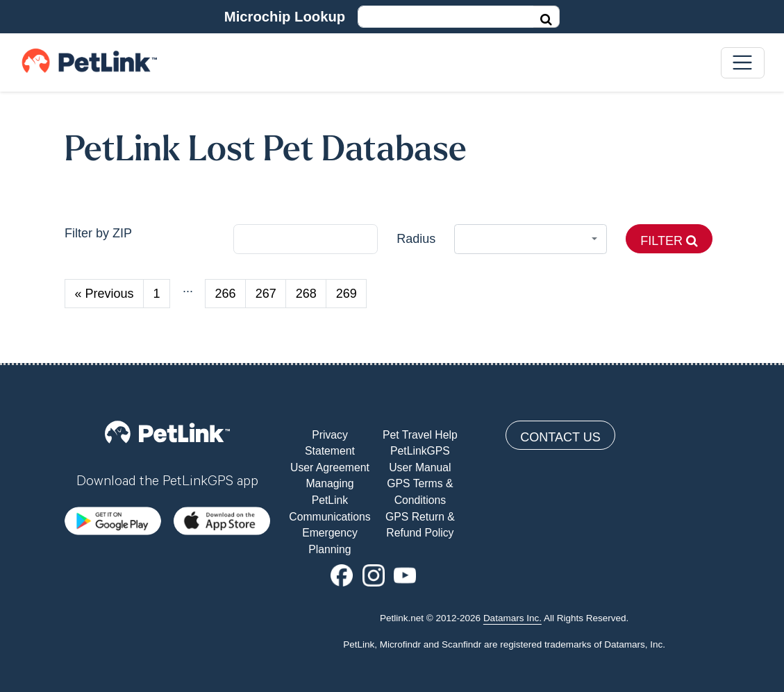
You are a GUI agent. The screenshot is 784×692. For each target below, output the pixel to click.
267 (266, 294)
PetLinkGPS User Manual (420, 459)
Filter (669, 241)
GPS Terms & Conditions (420, 492)
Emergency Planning (330, 541)
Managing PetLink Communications (330, 500)
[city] (306, 239)
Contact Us (560, 437)
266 (226, 294)
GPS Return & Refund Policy (420, 525)
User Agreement (330, 467)
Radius (416, 239)
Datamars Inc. (512, 618)
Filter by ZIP (98, 233)
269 (347, 294)
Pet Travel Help (420, 435)
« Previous (105, 294)
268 (306, 294)
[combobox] (531, 239)
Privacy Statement (330, 443)
